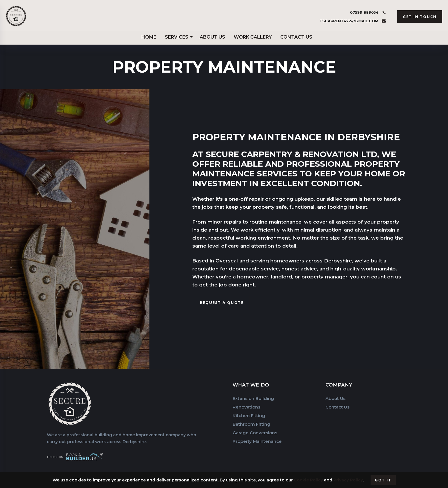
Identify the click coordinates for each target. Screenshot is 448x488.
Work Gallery (253, 37)
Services (179, 37)
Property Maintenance (257, 441)
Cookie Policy (308, 480)
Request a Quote (222, 302)
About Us (212, 37)
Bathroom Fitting (251, 424)
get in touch (420, 17)
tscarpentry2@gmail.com (349, 21)
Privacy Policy (348, 480)
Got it (383, 480)
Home (149, 37)
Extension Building (253, 398)
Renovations (246, 407)
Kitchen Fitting (249, 416)
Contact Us (296, 37)
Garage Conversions (255, 433)
